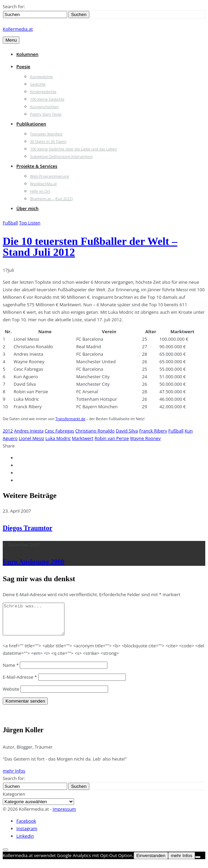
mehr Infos (14, 777)
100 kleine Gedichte (47, 99)
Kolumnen (27, 54)
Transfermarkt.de (70, 419)
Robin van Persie (112, 438)
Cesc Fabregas (59, 431)
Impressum (64, 815)
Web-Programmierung (49, 176)
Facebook (26, 827)
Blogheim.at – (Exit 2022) (51, 199)
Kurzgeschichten (44, 107)
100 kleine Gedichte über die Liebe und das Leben (73, 149)
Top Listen (30, 223)
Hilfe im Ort (40, 191)
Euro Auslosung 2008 (34, 562)
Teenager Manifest (46, 134)
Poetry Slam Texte (46, 114)
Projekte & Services (37, 166)
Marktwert (83, 438)
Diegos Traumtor (27, 528)
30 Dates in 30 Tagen (48, 141)
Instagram (27, 835)
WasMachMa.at (43, 184)
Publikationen (31, 124)
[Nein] (198, 863)
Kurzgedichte (41, 77)
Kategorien (14, 800)
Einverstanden (151, 862)
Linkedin (25, 842)
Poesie (23, 67)
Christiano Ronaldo (95, 431)
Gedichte (38, 84)
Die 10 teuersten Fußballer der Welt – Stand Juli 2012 (90, 247)
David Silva (127, 431)
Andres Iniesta (29, 431)
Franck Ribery (153, 431)
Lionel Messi (31, 438)
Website (11, 695)
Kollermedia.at (18, 29)
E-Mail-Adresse (20, 683)
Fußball (10, 223)
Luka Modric (58, 438)
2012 (8, 431)
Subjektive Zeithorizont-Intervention (61, 156)
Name (11, 671)
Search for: (14, 6)
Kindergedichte (43, 92)
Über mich (27, 208)
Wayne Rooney (145, 438)
